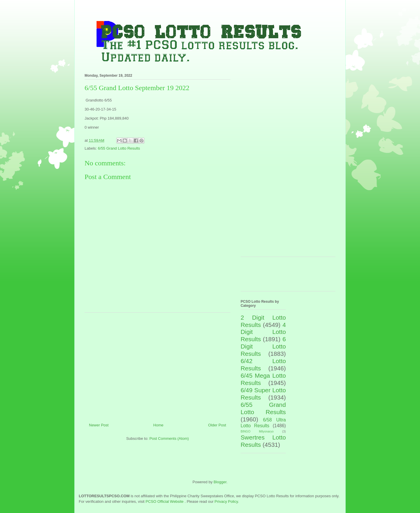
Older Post (217, 425)
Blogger (220, 482)
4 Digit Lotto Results (263, 332)
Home (159, 425)
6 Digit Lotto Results (263, 346)
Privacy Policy (226, 501)
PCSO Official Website (164, 501)
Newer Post (99, 425)
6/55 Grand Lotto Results (119, 148)
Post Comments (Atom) (169, 438)
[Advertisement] (157, 365)
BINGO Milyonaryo (257, 431)
